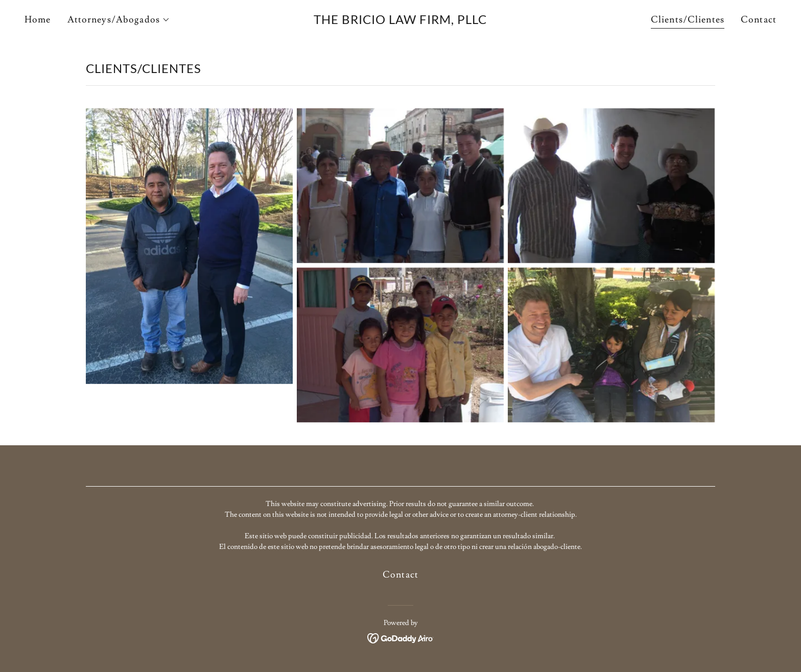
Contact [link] (759, 20)
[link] (401, 21)
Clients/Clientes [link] (688, 20)
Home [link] (38, 20)
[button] (119, 20)
